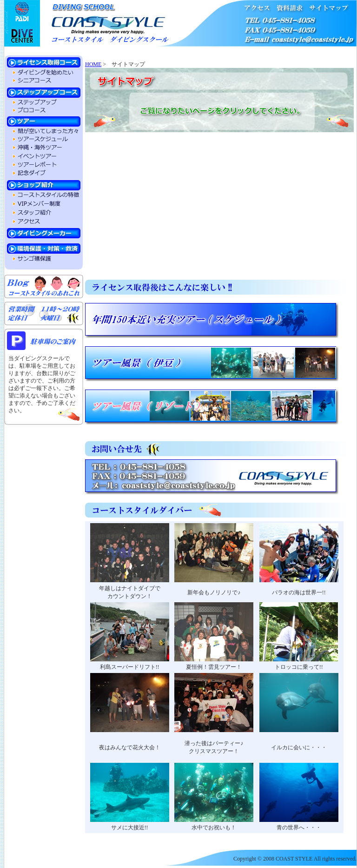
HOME (93, 64)
